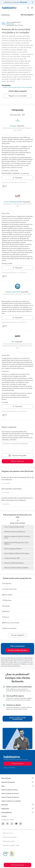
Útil (5, 186)
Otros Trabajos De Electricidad (14, 527)
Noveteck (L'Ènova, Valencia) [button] (13, 294)
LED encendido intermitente (11, 489)
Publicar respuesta (17, 461)
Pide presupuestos (18, 865)
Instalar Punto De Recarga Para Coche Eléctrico (16, 543)
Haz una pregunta (27, 15)
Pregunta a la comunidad (17, 96)
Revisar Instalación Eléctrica (13, 549)
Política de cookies (9, 841)
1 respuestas (5, 504)
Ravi (13, 342)
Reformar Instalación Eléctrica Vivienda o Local (17, 537)
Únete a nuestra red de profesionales (17, 719)
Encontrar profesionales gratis (18, 650)
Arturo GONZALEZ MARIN (13, 202)
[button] (17, 778)
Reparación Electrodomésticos (14, 563)
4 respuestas (6, 85)
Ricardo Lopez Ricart (13, 292)
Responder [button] (18, 178)
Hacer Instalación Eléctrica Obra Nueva (17, 554)
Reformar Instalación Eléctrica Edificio (16, 568)
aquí (18, 662)
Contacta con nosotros (8, 820)
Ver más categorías (18, 635)
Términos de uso (8, 833)
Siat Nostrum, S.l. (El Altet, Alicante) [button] (15, 204)
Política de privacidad (10, 837)
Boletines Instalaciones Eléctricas (15, 532)
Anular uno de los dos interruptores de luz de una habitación (17, 479)
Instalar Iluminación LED (12, 558)
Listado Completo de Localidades (11, 801)
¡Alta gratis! (23, 2)
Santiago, (13, 126)
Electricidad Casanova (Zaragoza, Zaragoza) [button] (17, 128)
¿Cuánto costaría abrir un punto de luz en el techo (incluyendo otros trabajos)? (17, 499)
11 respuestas (6, 483)
